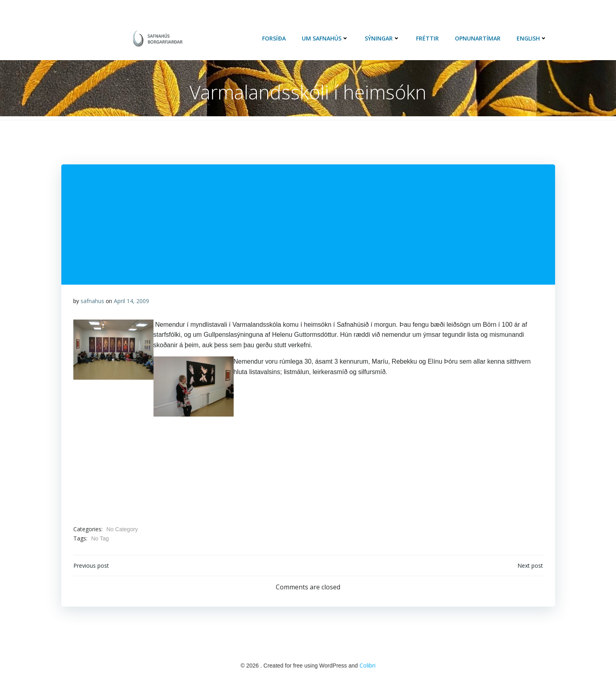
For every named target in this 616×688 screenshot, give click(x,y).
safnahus (92, 301)
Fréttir (427, 38)
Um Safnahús (325, 38)
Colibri (368, 665)
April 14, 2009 (131, 301)
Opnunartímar (478, 38)
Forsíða (274, 38)
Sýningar (382, 38)
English (532, 38)
